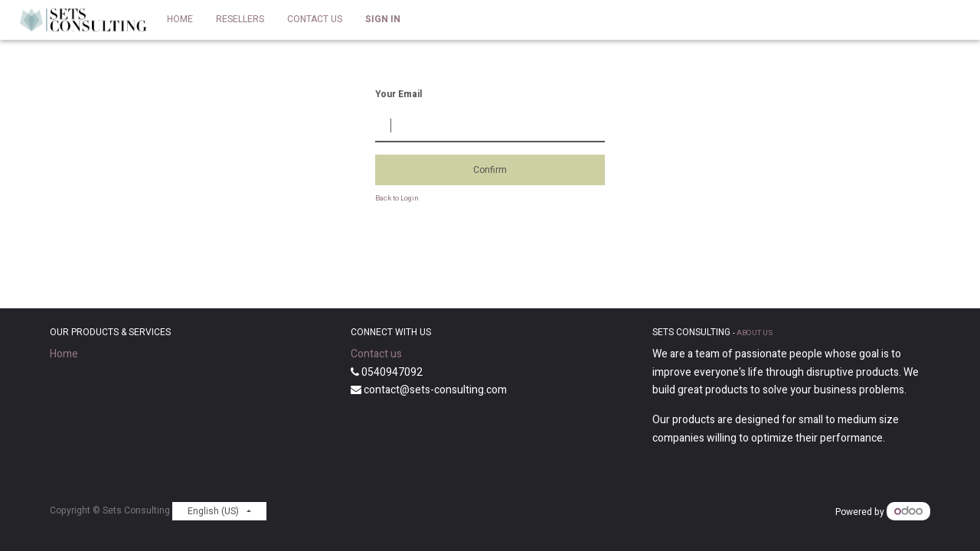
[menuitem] (180, 20)
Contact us (376, 354)
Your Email (399, 94)
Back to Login (397, 198)
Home (64, 354)
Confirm (490, 170)
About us (755, 333)
